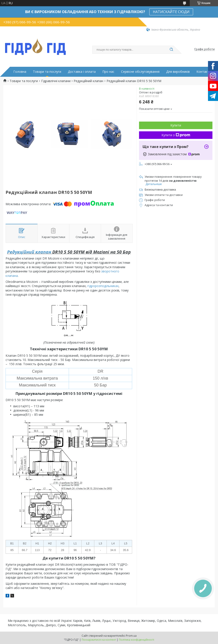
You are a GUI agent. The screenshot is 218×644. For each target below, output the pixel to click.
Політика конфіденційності (136, 640)
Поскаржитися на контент (99, 640)
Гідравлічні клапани (56, 81)
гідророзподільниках (103, 286)
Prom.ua (131, 636)
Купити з (176, 135)
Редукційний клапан (88, 81)
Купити (176, 125)
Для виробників (178, 72)
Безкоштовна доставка (160, 190)
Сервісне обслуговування (140, 72)
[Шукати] (171, 50)
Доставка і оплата (82, 72)
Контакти (204, 72)
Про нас (108, 72)
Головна (20, 72)
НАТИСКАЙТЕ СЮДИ (171, 12)
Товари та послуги (47, 72)
